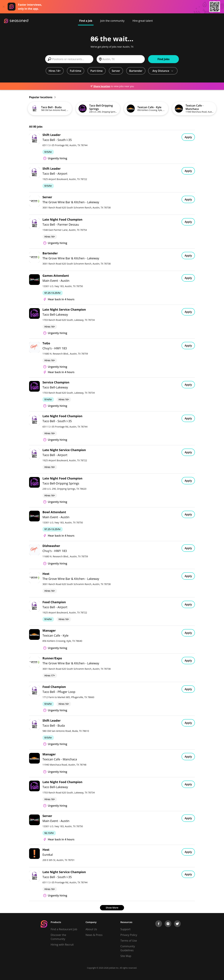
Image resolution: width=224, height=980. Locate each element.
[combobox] (69, 59)
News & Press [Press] (94, 935)
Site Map (126, 956)
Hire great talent (143, 21)
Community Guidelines (128, 948)
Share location (100, 86)
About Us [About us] (91, 929)
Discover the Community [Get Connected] (58, 937)
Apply (188, 137)
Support (125, 929)
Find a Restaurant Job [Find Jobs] (64, 929)
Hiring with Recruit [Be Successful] (62, 945)
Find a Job (86, 21)
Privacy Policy (129, 935)
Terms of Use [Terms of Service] (129, 941)
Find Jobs (163, 59)
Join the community (112, 21)
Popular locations (42, 97)
